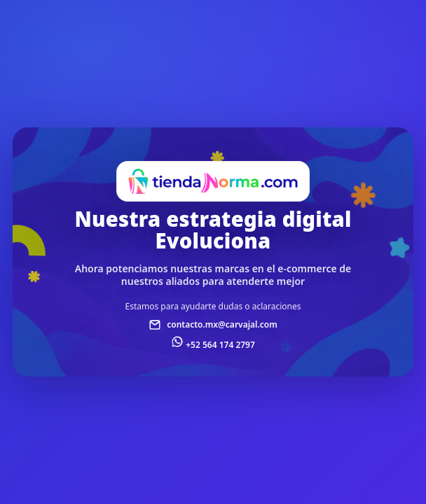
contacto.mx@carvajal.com (222, 324)
